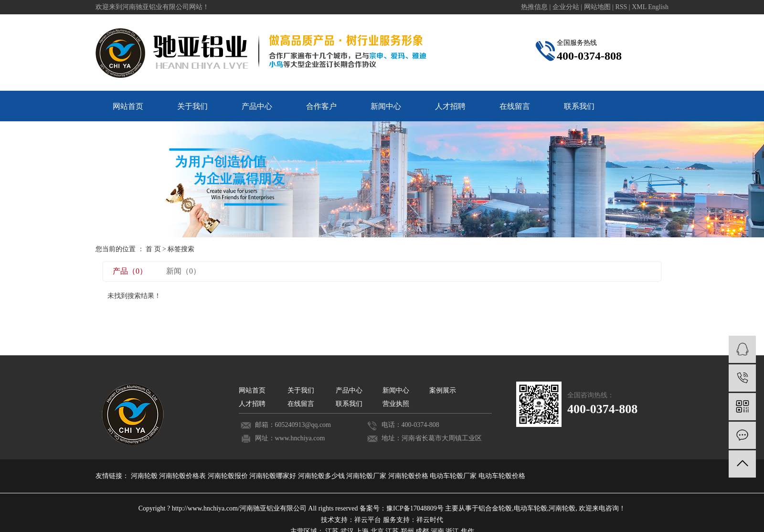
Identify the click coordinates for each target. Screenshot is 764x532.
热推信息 (534, 7)
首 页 (153, 249)
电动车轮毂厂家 (454, 476)
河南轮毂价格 (409, 476)
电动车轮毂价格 (502, 476)
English (658, 7)
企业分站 (566, 7)
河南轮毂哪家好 (274, 476)
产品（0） (130, 271)
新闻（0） (183, 271)
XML (639, 7)
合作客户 (321, 106)
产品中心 (257, 106)
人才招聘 (450, 106)
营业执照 (396, 404)
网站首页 (128, 106)
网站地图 (598, 7)
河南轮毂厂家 (367, 476)
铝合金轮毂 (495, 508)
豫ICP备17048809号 (415, 508)
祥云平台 (368, 520)
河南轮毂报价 (229, 476)
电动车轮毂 (531, 508)
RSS (621, 7)
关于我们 (192, 106)
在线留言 (515, 106)
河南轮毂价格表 (183, 476)
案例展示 (443, 390)
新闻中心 (386, 106)
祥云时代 (430, 520)
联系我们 (579, 106)
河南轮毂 (145, 476)
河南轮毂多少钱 (322, 476)
